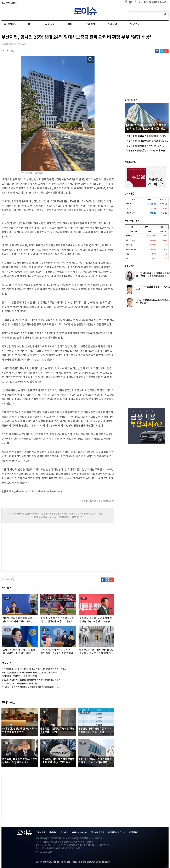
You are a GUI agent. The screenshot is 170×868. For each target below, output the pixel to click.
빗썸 (132, 227)
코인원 (161, 227)
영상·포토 (135, 24)
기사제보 (53, 832)
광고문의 (64, 832)
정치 (70, 24)
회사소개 (162, 2)
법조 (30, 24)
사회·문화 (50, 24)
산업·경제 (90, 24)
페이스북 (157, 51)
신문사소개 (41, 832)
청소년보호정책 (98, 832)
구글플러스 (166, 51)
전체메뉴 (12, 24)
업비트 (146, 227)
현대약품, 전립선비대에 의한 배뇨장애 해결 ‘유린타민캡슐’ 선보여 (29, 673)
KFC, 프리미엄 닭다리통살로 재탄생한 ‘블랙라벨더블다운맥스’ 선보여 (31, 680)
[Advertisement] (31, 549)
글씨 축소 (4, 51)
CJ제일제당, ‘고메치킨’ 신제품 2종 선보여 (19, 676)
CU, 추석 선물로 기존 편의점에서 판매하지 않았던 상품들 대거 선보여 (31, 687)
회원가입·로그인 (151, 2)
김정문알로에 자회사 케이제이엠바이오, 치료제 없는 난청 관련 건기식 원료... (34, 669)
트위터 (162, 51)
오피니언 (113, 24)
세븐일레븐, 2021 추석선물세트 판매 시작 (19, 684)
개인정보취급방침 (80, 833)
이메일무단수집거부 (117, 832)
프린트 (13, 51)
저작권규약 (134, 832)
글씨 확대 (8, 51)
